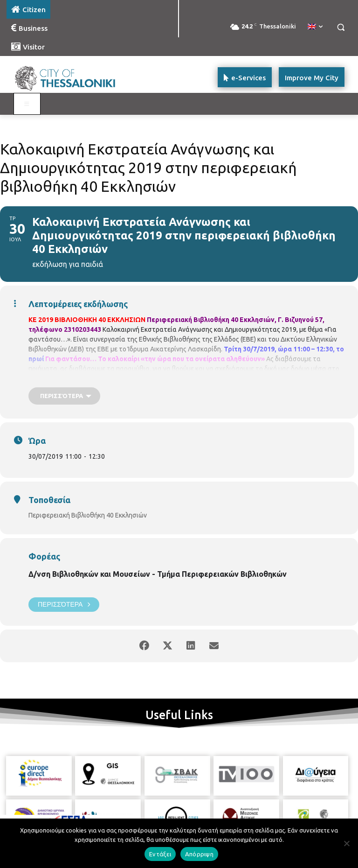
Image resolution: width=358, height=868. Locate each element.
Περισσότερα (64, 605)
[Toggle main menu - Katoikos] (27, 104)
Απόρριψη (199, 854)
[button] (341, 27)
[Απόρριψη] (346, 843)
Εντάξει (160, 854)
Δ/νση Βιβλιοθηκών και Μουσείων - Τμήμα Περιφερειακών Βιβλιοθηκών (158, 574)
